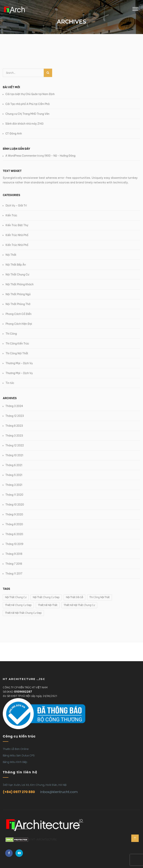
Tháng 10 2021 (14, 455)
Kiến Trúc (11, 215)
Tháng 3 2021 (14, 485)
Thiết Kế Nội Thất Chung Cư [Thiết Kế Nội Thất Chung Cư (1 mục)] (79, 605)
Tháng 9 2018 (14, 554)
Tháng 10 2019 (14, 544)
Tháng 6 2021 (14, 465)
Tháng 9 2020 (14, 514)
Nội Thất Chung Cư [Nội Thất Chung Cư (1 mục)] (16, 597)
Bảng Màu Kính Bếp (15, 762)
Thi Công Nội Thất (17, 353)
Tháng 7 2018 (14, 564)
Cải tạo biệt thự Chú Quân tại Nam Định (30, 94)
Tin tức (10, 383)
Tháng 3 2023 (14, 436)
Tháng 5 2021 (14, 475)
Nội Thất (11, 255)
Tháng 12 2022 (15, 445)
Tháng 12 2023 (15, 416)
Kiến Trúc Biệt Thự (17, 225)
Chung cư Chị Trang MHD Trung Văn (27, 114)
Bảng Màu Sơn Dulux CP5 (19, 755)
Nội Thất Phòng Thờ (18, 304)
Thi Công (11, 334)
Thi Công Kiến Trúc (17, 344)
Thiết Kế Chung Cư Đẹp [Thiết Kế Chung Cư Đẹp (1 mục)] (18, 605)
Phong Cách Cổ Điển (19, 314)
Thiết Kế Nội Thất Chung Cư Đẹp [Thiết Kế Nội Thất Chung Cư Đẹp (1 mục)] (23, 613)
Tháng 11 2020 (14, 495)
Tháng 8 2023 (14, 426)
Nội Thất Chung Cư (17, 275)
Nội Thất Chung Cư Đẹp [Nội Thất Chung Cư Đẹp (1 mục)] (46, 597)
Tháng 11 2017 (14, 574)
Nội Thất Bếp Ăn (16, 265)
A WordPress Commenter (21, 156)
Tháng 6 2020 (14, 534)
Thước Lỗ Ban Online (16, 749)
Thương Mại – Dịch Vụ (19, 363)
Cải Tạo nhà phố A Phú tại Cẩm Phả (27, 104)
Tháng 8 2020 (14, 524)
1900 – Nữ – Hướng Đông (60, 156)
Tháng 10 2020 (15, 505)
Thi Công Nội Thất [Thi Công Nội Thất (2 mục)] (100, 597)
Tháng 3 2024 (14, 406)
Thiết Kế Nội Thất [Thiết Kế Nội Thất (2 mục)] (48, 605)
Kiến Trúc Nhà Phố (17, 235)
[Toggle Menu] (135, 9)
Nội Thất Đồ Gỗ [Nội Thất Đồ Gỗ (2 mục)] (74, 597)
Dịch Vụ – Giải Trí (16, 206)
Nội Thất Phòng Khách (20, 284)
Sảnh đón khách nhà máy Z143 (24, 124)
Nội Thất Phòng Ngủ (18, 294)
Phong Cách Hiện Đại (19, 324)
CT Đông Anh (14, 134)
